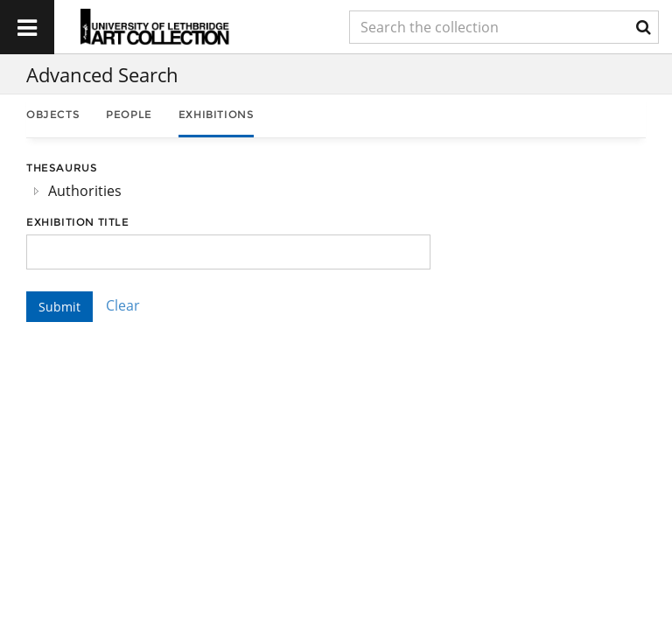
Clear (123, 305)
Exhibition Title (78, 222)
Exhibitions (217, 114)
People (129, 114)
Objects (53, 114)
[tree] (228, 191)
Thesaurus (62, 168)
